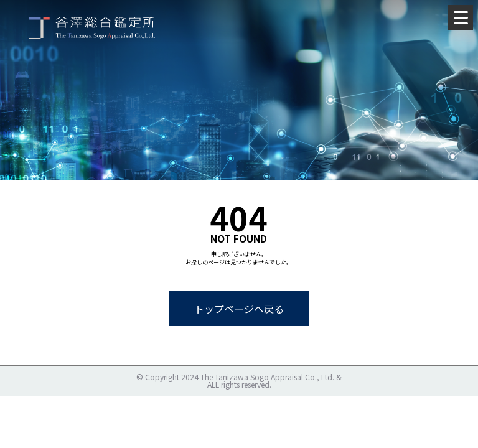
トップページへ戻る (239, 309)
